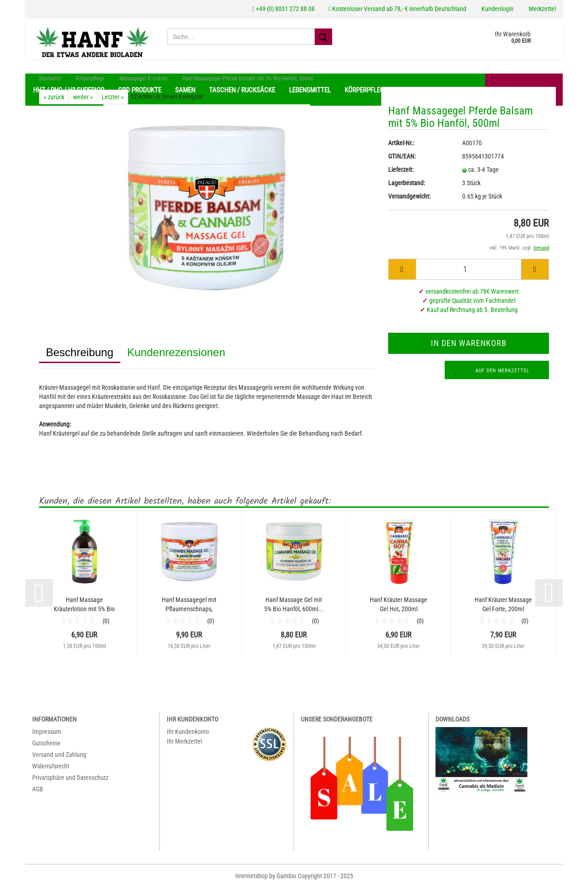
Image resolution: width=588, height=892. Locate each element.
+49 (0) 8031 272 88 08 (283, 9)
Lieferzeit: (401, 174)
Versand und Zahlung (59, 759)
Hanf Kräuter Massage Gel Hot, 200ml (399, 609)
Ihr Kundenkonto (188, 736)
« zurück (54, 102)
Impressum (47, 736)
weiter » (83, 102)
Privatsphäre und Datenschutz (70, 782)
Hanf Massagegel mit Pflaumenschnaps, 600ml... (189, 609)
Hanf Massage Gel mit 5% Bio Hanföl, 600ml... (294, 609)
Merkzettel (542, 9)
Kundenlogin (497, 9)
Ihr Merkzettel (184, 746)
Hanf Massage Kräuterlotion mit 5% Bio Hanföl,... (84, 609)
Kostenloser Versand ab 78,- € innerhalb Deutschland (397, 9)
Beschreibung (80, 357)
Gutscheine (46, 748)
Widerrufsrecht (51, 771)
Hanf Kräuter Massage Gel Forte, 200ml (503, 609)
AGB (38, 794)
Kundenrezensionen (176, 357)
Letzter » (113, 102)
